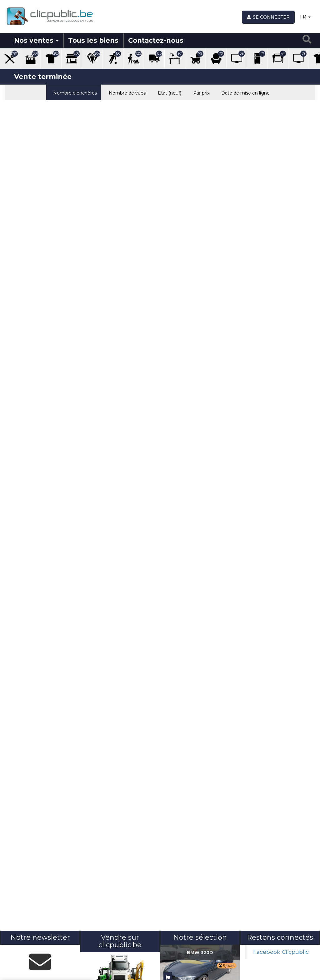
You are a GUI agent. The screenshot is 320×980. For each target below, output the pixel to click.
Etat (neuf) (168, 92)
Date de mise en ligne (244, 92)
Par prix (200, 92)
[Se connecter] (268, 17)
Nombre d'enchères (74, 92)
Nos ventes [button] (36, 40)
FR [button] (305, 17)
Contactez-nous (156, 40)
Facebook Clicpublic (281, 952)
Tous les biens (93, 40)
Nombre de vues (126, 92)
